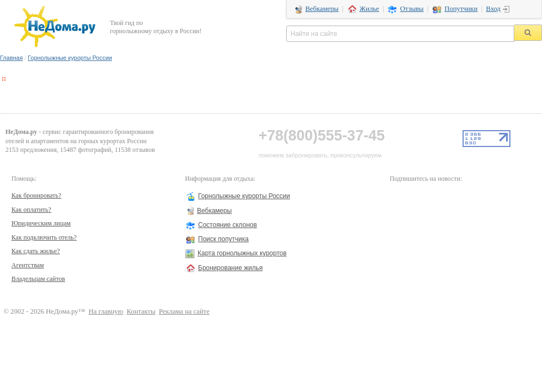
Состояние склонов (227, 225)
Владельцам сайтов (38, 279)
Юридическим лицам (41, 223)
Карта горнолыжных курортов (242, 253)
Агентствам (28, 265)
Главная (11, 58)
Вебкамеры (322, 9)
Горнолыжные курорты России (70, 58)
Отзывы (412, 9)
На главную (106, 311)
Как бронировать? (36, 195)
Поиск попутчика (223, 239)
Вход (493, 9)
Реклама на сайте (184, 311)
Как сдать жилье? (36, 251)
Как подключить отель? (44, 237)
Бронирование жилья (230, 268)
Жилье (369, 9)
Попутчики (461, 9)
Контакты (141, 311)
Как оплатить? (31, 210)
